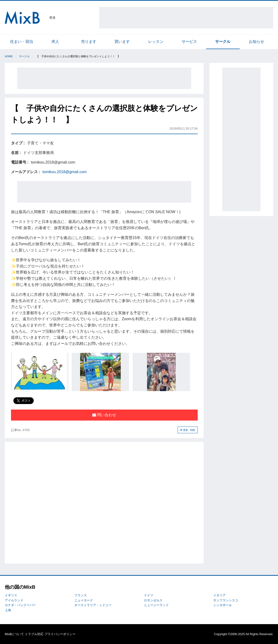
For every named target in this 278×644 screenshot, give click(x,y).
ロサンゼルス (153, 600)
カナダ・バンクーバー (20, 605)
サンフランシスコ (226, 600)
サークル (223, 42)
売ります (89, 42)
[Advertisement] (186, 18)
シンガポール (223, 605)
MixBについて (14, 634)
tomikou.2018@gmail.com (64, 172)
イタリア (219, 595)
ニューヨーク (84, 600)
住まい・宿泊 (22, 42)
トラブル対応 (34, 634)
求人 (55, 42)
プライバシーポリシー (60, 634)
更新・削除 (188, 430)
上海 (8, 610)
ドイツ (149, 595)
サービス (189, 42)
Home (9, 56)
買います (122, 42)
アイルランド (14, 600)
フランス (81, 595)
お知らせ (256, 42)
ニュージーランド (156, 605)
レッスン (156, 42)
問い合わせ (104, 415)
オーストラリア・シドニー (93, 605)
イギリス (11, 595)
